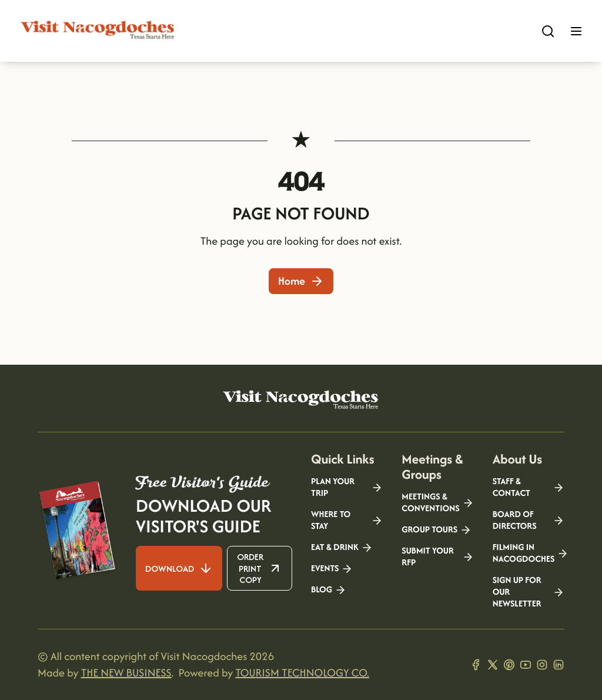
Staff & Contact (529, 488)
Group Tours (437, 530)
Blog (329, 590)
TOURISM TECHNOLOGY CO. (302, 673)
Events (332, 569)
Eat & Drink (342, 548)
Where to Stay (347, 521)
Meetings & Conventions (437, 503)
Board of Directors (529, 521)
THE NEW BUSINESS (126, 673)
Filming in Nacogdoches (529, 554)
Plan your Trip (347, 488)
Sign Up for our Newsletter (529, 592)
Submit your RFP (437, 557)
